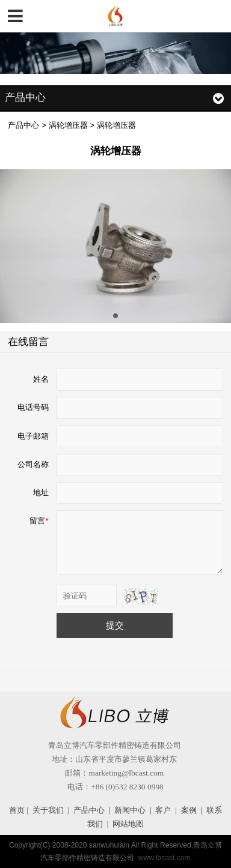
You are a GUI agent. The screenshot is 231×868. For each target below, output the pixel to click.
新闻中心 (130, 810)
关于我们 (48, 810)
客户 (163, 810)
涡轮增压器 (68, 125)
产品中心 (23, 125)
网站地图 (128, 824)
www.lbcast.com (165, 858)
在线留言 (28, 342)
